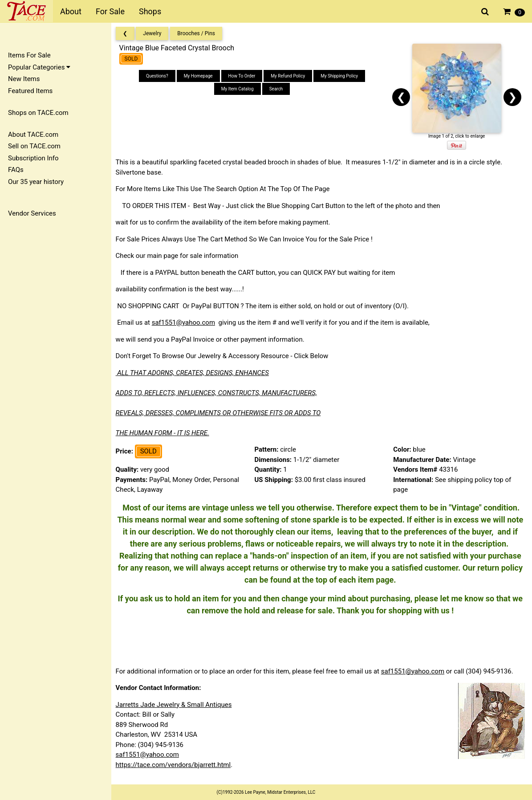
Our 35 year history (36, 182)
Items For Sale (29, 55)
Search (278, 89)
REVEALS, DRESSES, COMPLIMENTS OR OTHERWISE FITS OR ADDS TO (221, 413)
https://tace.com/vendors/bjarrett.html (176, 765)
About (71, 11)
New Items (24, 79)
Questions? (159, 76)
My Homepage (200, 76)
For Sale (110, 11)
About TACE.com (33, 135)
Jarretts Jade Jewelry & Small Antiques (177, 705)
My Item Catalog (239, 89)
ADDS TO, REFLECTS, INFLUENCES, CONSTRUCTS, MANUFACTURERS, (219, 393)
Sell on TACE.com (34, 146)
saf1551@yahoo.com (186, 322)
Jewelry (155, 33)
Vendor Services (32, 213)
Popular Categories (39, 67)
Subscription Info (33, 158)
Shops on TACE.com (38, 113)
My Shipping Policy (341, 76)
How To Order (244, 76)
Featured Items (30, 91)
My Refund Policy (290, 76)
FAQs (16, 170)
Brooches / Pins (199, 33)
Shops (150, 11)
